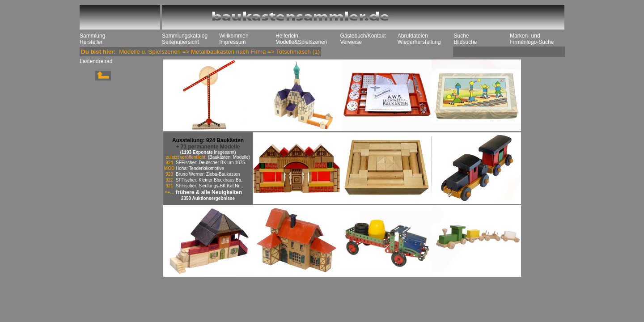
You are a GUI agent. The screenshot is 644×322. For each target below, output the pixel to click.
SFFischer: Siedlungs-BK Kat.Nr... (210, 186)
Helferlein (287, 36)
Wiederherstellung (419, 42)
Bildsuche (465, 42)
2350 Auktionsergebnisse (208, 198)
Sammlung (92, 36)
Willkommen (234, 36)
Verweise (351, 42)
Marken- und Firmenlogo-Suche (532, 39)
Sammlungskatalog (185, 36)
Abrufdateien (413, 36)
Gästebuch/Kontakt (363, 36)
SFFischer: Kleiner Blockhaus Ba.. (210, 180)
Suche (461, 36)
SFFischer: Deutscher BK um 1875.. (212, 163)
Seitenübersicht (180, 42)
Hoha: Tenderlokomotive (200, 168)
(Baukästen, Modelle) (229, 157)
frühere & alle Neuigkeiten (209, 192)
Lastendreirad (96, 61)
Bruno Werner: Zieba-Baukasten (208, 174)
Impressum (232, 42)
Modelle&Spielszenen (301, 42)
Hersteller (91, 42)
